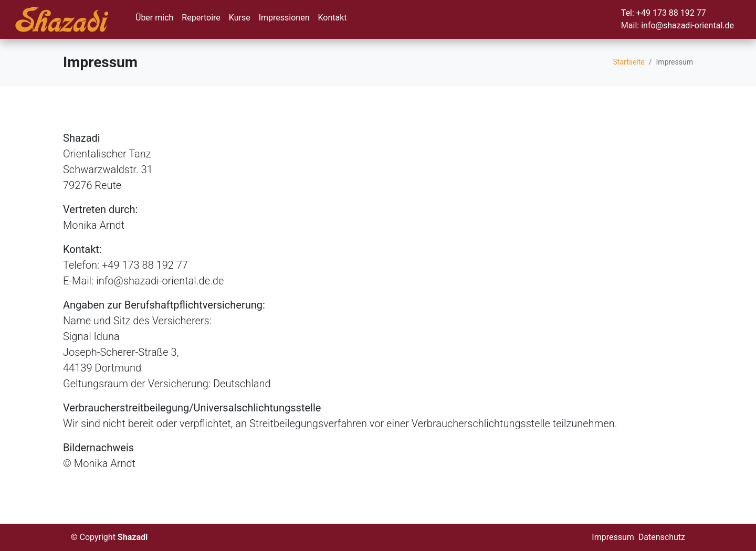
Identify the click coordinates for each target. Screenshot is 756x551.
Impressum (613, 537)
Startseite (629, 62)
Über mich (154, 18)
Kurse (240, 18)
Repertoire (201, 18)
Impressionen (284, 18)
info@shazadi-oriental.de (687, 25)
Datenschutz (662, 537)
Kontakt (332, 18)
